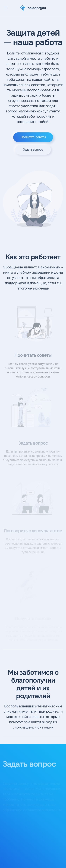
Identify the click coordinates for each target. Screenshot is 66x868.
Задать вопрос (33, 152)
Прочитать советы (33, 139)
